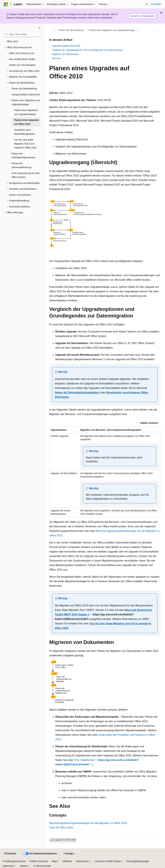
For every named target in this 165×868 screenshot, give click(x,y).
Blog (54, 861)
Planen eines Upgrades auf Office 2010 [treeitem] (27, 122)
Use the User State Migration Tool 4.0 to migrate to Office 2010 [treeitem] (25, 144)
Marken (24, 866)
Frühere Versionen (39, 861)
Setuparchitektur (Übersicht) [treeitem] (26, 95)
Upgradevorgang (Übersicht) (66, 46)
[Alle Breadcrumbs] (52, 30)
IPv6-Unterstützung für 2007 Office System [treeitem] (26, 175)
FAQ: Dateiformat (84, 760)
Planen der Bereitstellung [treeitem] (24, 89)
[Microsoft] (6, 4)
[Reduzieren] (39, 28)
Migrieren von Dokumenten (65, 54)
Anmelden (156, 4)
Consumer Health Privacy (108, 861)
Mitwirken (67, 861)
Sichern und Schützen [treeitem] (20, 195)
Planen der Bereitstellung (71, 30)
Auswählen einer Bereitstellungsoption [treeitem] (25, 132)
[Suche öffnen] (146, 4)
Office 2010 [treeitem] (12, 41)
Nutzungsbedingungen (138, 861)
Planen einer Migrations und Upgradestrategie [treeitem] (26, 112)
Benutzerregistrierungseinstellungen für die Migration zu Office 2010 (88, 823)
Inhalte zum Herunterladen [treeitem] (22, 65)
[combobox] (22, 35)
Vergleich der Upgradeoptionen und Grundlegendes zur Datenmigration (87, 50)
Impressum (8, 866)
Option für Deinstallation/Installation (77, 393)
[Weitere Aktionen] (157, 30)
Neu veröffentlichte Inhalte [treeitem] (22, 59)
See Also (56, 58)
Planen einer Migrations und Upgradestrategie (112, 30)
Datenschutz (82, 861)
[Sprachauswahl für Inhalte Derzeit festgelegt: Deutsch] (10, 854)
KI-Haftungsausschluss (14, 861)
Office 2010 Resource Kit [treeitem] (22, 53)
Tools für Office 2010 (61, 828)
